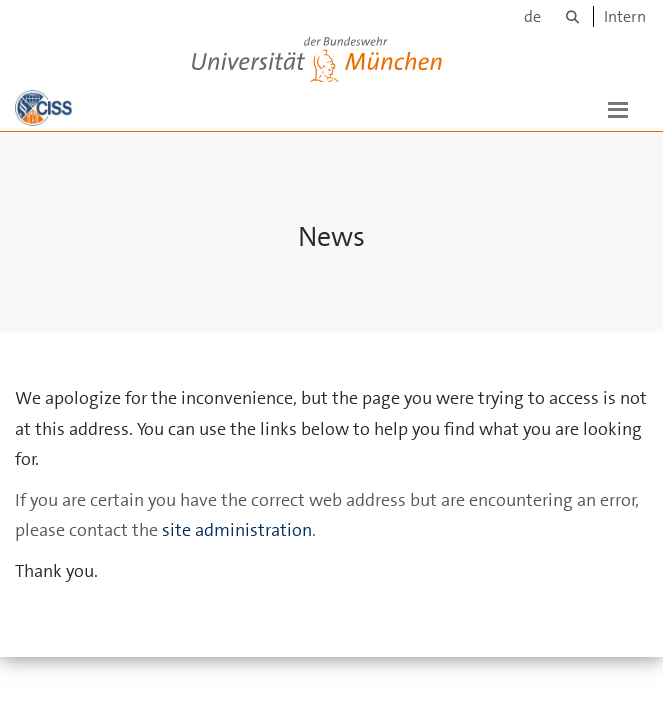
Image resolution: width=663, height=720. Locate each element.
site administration (237, 530)
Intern (625, 16)
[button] (618, 108)
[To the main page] (43, 108)
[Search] (572, 16)
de (532, 16)
